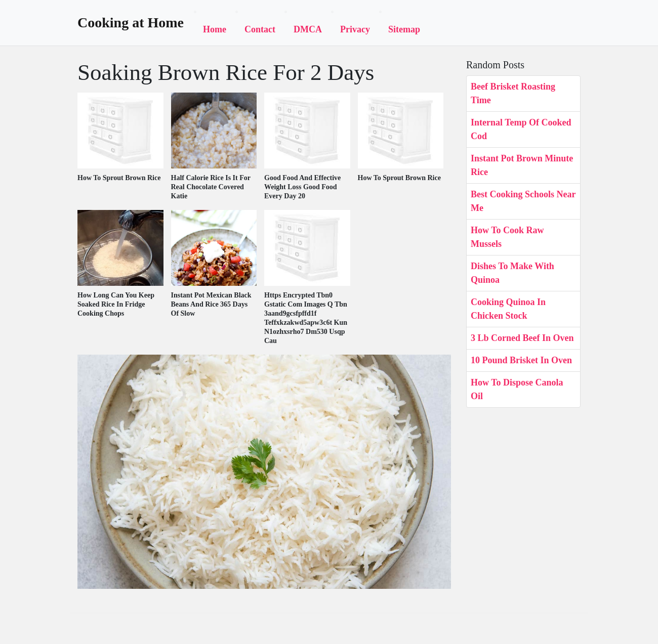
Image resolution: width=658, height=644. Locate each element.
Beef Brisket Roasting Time (513, 93)
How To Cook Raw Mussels (507, 237)
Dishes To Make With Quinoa (512, 273)
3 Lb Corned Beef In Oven (522, 338)
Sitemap (404, 29)
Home (215, 29)
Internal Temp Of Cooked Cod (521, 129)
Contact (260, 29)
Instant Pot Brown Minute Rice (522, 165)
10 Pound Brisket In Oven (521, 360)
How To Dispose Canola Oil (517, 389)
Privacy (355, 29)
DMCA (308, 29)
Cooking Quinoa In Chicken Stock (508, 309)
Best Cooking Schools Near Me (523, 201)
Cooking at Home (131, 23)
